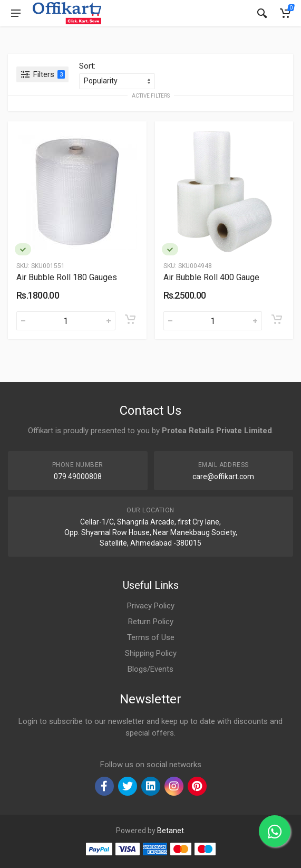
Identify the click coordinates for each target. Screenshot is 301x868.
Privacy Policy (151, 606)
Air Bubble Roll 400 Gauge (211, 277)
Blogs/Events (150, 669)
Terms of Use (151, 637)
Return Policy (151, 622)
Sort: (87, 66)
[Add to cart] (130, 319)
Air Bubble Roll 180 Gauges (67, 277)
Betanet (171, 831)
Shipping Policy (151, 653)
